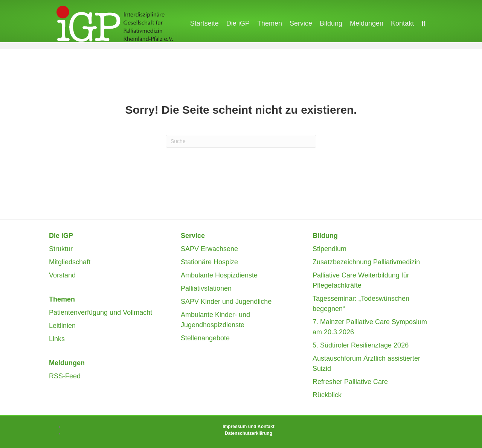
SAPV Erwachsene (209, 249)
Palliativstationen (206, 288)
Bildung (339, 24)
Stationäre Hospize (209, 262)
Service (308, 24)
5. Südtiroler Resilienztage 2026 (361, 345)
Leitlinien (62, 326)
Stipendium (329, 249)
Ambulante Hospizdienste (219, 275)
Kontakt (410, 24)
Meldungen (374, 24)
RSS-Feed (65, 376)
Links (57, 339)
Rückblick (327, 395)
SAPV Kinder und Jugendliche (226, 302)
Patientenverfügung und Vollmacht (101, 312)
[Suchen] (429, 24)
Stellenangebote (205, 338)
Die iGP (246, 24)
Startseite (212, 24)
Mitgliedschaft (70, 262)
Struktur (61, 249)
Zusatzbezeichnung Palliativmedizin (366, 262)
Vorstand (62, 275)
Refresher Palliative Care (350, 382)
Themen (277, 24)
